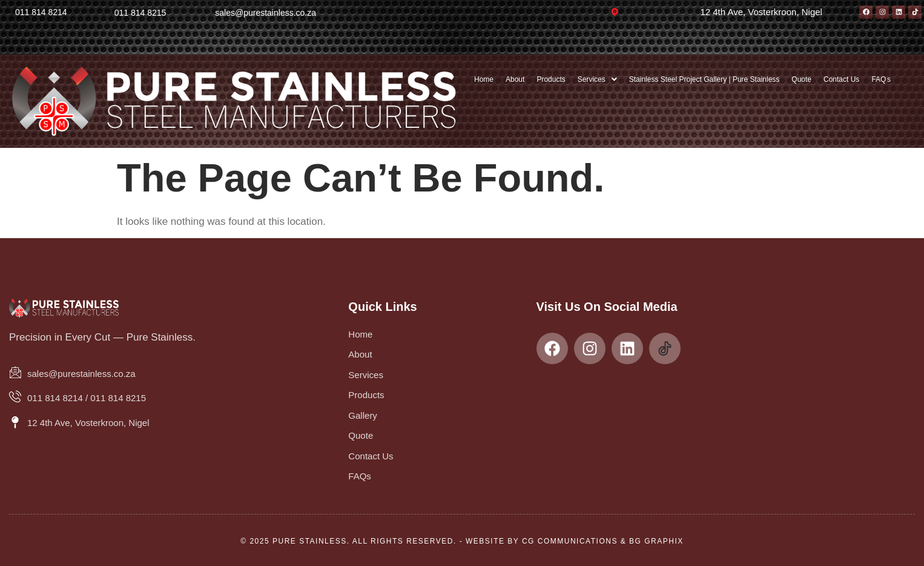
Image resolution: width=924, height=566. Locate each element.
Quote (801, 79)
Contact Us (841, 79)
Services (597, 79)
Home (484, 79)
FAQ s (881, 79)
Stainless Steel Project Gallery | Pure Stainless (705, 79)
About (515, 79)
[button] (597, 79)
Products (551, 79)
